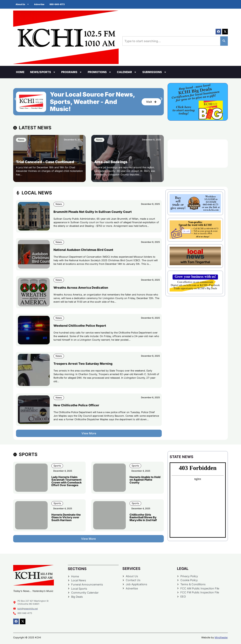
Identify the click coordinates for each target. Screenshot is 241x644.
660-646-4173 (59, 4)
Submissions (154, 72)
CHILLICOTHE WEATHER (198, 154)
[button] (16, 99)
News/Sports (43, 72)
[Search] (224, 41)
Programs (72, 72)
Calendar (127, 72)
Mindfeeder (221, 638)
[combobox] (171, 41)
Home (20, 72)
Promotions (100, 72)
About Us (23, 4)
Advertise (40, 4)
